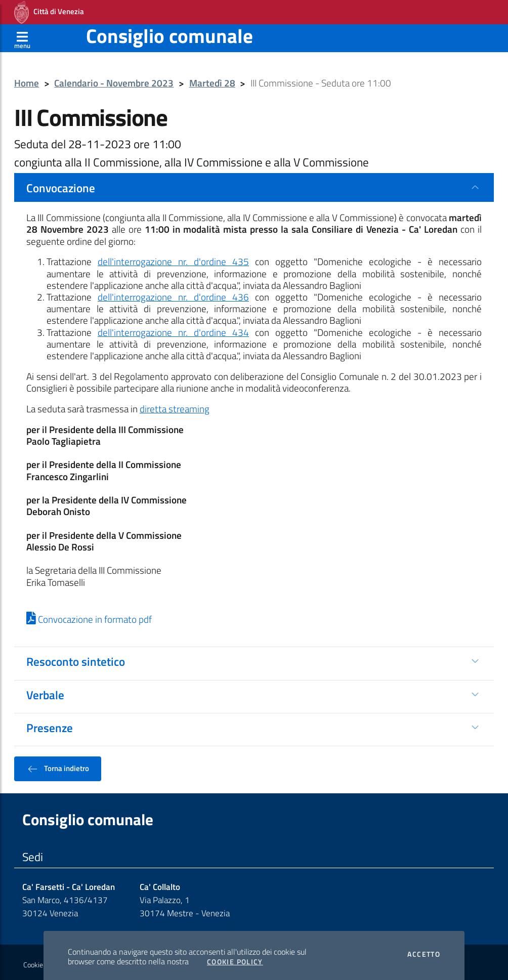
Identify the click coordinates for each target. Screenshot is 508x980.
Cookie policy (42, 962)
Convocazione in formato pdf (89, 616)
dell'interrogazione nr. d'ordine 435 (173, 259)
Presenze (50, 725)
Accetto (424, 951)
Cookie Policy (235, 959)
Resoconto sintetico (76, 658)
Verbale (45, 692)
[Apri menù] (22, 35)
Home (27, 80)
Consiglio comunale (170, 33)
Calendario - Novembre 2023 (114, 80)
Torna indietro (58, 765)
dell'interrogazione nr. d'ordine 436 (173, 294)
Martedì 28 (212, 80)
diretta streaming (175, 406)
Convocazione (61, 185)
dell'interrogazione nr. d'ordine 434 (173, 329)
